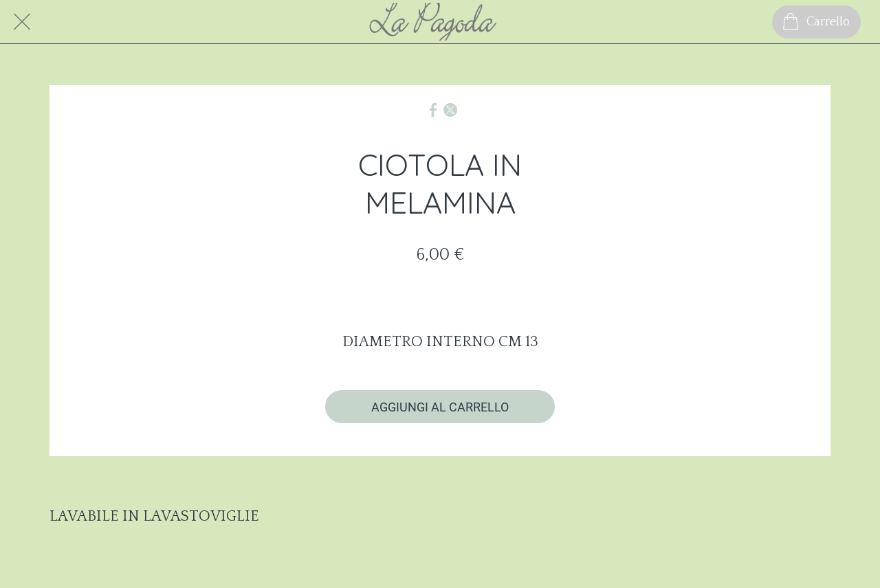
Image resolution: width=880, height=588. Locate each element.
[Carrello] (816, 22)
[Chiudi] (22, 22)
